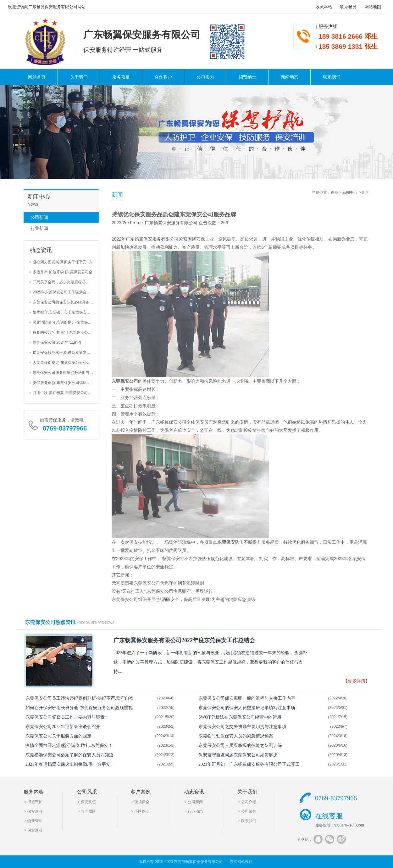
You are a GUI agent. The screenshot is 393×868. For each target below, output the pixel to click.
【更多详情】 (357, 681)
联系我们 (332, 77)
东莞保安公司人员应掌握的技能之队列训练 (240, 746)
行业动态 (195, 811)
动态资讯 (194, 792)
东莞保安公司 (125, 381)
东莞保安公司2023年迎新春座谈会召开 (63, 727)
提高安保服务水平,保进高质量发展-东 (64, 353)
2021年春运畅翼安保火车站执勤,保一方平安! (69, 764)
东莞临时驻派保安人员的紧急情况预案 (236, 736)
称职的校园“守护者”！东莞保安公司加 (64, 332)
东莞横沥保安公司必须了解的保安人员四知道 (69, 755)
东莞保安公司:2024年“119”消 (57, 342)
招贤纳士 (247, 77)
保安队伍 (88, 802)
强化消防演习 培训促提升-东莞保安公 (64, 322)
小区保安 (142, 811)
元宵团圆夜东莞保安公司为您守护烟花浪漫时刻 (158, 583)
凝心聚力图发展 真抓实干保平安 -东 (63, 262)
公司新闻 (39, 217)
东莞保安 (226, 542)
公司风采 (87, 792)
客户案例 (141, 792)
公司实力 (205, 77)
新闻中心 (350, 192)
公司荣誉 (249, 811)
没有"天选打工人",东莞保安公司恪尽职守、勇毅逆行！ (164, 591)
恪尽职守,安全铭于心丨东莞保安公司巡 (65, 312)
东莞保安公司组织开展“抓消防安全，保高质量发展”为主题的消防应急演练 (183, 599)
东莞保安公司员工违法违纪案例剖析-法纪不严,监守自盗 (80, 698)
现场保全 (142, 802)
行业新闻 (39, 228)
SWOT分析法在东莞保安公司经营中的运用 (240, 717)
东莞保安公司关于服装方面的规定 (58, 736)
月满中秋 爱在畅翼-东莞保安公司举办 (64, 393)
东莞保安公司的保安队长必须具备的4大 (66, 302)
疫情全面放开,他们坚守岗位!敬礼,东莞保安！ (69, 746)
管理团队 (88, 811)
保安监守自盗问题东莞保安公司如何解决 (238, 755)
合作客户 (163, 77)
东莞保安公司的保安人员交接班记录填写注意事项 (247, 708)
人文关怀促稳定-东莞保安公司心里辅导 (65, 363)
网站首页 (37, 77)
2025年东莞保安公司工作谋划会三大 (63, 292)
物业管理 (35, 821)
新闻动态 (290, 77)
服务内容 (34, 792)
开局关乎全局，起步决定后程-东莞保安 (65, 282)
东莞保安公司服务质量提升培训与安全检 (67, 373)
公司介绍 (249, 802)
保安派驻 (35, 811)
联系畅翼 (348, 7)
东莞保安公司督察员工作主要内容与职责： (67, 717)
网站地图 (373, 7)
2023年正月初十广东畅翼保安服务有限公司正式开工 (249, 764)
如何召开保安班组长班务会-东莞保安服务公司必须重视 (79, 708)
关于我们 (79, 77)
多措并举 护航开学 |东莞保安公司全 (63, 272)
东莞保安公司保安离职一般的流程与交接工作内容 (247, 698)
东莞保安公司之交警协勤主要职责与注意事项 (242, 727)
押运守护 (35, 802)
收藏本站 (324, 7)
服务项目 (121, 77)
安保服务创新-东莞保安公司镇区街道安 (65, 383)
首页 (335, 192)
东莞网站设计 (241, 862)
